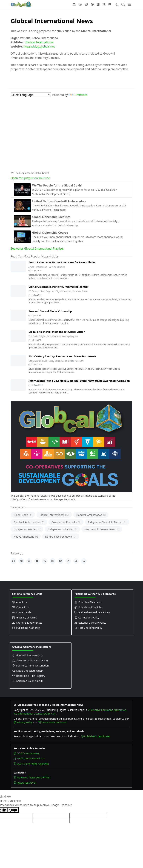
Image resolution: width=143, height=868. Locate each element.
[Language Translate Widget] (31, 95)
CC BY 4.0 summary (26, 753)
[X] (45, 561)
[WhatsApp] (13, 561)
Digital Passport (64, 291)
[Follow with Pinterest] (92, 4)
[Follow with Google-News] (74, 4)
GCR (49, 336)
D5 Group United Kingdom (42, 291)
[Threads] (68, 561)
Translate (78, 95)
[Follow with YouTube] (110, 4)
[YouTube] (37, 561)
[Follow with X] (104, 4)
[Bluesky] (60, 561)
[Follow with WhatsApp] (80, 4)
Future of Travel (80, 291)
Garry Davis (54, 361)
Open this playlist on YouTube (30, 178)
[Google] (84, 561)
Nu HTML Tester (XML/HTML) (32, 777)
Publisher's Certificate (95, 736)
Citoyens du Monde (38, 361)
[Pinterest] (29, 561)
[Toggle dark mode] (117, 4)
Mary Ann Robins (57, 267)
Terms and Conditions (53, 722)
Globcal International (39, 42)
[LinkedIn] (21, 561)
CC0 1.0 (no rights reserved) (31, 764)
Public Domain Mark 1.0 (29, 758)
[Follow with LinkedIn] (98, 4)
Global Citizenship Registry (65, 336)
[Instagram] (53, 561)
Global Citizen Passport (72, 361)
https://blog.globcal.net (39, 46)
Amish (32, 267)
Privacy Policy (23, 722)
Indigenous (42, 267)
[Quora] (76, 561)
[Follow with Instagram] (86, 4)
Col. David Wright (37, 336)
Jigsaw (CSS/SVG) (25, 783)
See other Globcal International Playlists (37, 248)
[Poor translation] (13, 810)
